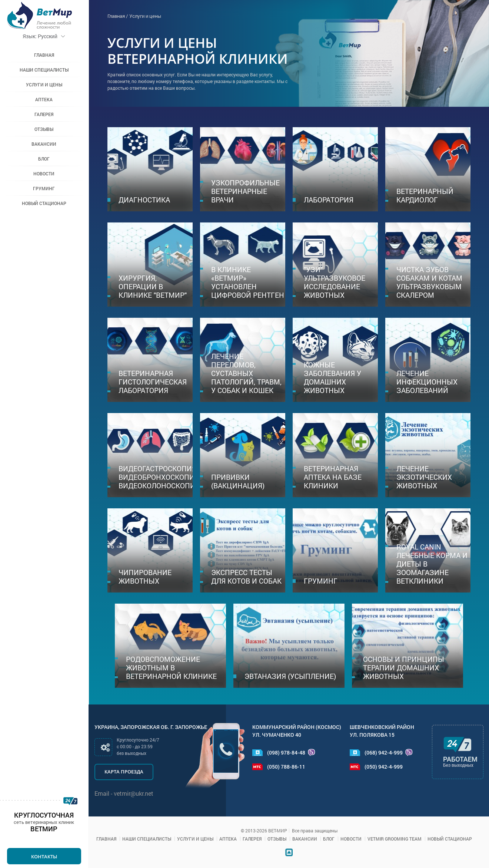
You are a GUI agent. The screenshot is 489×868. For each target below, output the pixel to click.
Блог (45, 159)
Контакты (44, 857)
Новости (45, 174)
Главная (44, 55)
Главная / (118, 16)
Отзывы (45, 129)
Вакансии (45, 144)
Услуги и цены (44, 85)
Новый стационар (44, 203)
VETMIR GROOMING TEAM (395, 839)
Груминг (45, 188)
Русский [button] (44, 36)
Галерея (45, 114)
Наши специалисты (44, 70)
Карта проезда (124, 772)
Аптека (45, 99)
